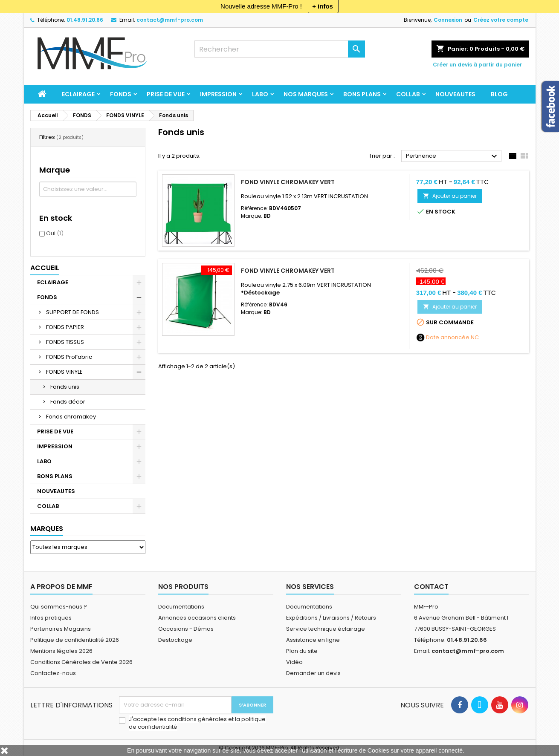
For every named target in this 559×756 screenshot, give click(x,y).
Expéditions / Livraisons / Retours (331, 618)
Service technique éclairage (326, 629)
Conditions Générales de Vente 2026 (81, 662)
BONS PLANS (362, 94)
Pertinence (453, 156)
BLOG (499, 94)
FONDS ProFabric (69, 357)
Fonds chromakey (71, 417)
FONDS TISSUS (65, 342)
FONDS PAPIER (65, 327)
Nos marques (306, 94)
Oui (55, 233)
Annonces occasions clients (197, 618)
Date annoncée (448, 338)
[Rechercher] (280, 49)
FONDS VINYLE (64, 372)
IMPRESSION (218, 94)
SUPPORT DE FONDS (72, 312)
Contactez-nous (53, 673)
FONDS (121, 94)
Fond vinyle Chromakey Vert (288, 182)
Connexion (448, 20)
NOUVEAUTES (455, 94)
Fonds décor (68, 402)
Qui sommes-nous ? (59, 607)
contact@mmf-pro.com (170, 20)
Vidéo (294, 662)
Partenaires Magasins (61, 629)
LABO (260, 94)
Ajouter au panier (450, 196)
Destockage (175, 640)
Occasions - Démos (186, 629)
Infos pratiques (51, 618)
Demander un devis (313, 673)
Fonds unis (65, 387)
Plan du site (302, 651)
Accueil (45, 268)
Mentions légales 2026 (61, 651)
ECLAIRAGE (78, 94)
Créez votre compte (501, 20)
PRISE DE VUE (166, 94)
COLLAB (408, 94)
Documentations (181, 607)
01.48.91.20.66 (85, 20)
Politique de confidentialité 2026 (75, 640)
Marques (47, 529)
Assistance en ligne (313, 640)
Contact (431, 587)
